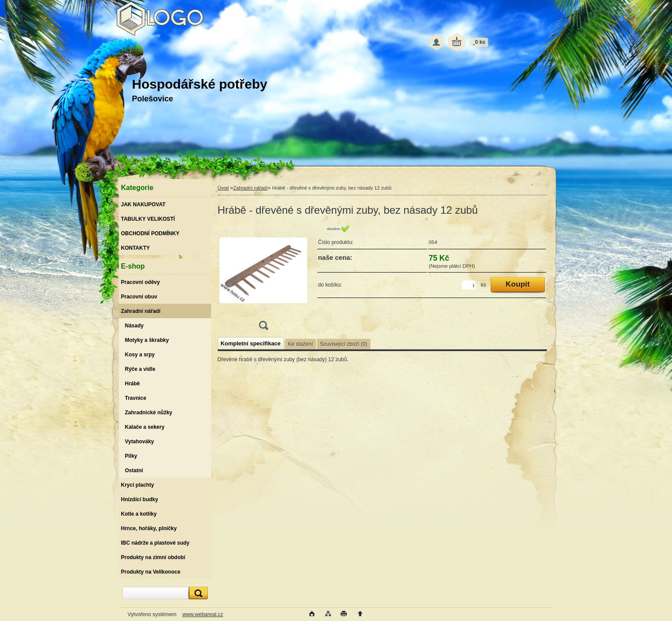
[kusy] (469, 285)
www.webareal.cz (203, 614)
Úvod (223, 188)
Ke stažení (300, 344)
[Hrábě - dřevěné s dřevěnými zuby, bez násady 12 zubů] (263, 280)
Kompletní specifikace (251, 343)
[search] (197, 593)
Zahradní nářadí (250, 188)
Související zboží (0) (344, 344)
